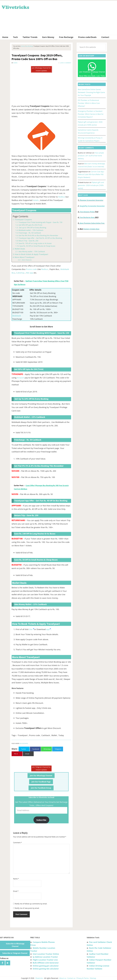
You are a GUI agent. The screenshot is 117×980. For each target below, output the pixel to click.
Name (16, 879)
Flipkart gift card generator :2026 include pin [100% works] (91, 185)
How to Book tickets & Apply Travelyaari (31, 254)
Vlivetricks (15, 7)
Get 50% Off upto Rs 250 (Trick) (30, 225)
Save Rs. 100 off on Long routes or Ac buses (35, 243)
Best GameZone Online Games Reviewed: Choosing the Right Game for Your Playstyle (91, 92)
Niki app (30, 273)
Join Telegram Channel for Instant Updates (41, 768)
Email (16, 891)
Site (31, 629)
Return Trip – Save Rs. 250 (28, 241)
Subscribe (41, 820)
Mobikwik (17, 316)
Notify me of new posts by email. (27, 908)
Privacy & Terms (83, 978)
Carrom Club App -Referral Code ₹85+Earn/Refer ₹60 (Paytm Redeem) (91, 175)
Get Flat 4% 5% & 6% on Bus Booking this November (38, 235)
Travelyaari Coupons (23, 220)
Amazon (20, 378)
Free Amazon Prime (87, 212)
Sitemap (93, 978)
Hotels (36, 200)
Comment (17, 843)
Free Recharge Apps (87, 217)
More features (27, 260)
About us (63, 978)
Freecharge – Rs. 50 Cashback (30, 233)
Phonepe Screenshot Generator (91, 200)
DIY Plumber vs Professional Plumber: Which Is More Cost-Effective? (89, 103)
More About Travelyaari (25, 257)
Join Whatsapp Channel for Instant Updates (41, 69)
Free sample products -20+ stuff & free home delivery (91, 156)
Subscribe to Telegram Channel (15, 953)
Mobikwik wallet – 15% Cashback (31, 230)
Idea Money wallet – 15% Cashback (32, 252)
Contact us (71, 978)
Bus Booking (24, 743)
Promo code (31, 269)
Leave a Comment (66, 63)
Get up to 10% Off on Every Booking (32, 228)
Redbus (62, 197)
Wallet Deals (20, 249)
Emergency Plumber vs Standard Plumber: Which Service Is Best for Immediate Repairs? (91, 114)
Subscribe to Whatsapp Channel (15, 945)
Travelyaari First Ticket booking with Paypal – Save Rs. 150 (40, 222)
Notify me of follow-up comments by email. (31, 904)
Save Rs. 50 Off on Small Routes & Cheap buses (37, 246)
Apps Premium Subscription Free (92, 223)
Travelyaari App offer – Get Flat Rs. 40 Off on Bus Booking (40, 238)
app (48, 629)
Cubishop (20, 273)
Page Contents (20, 216)
